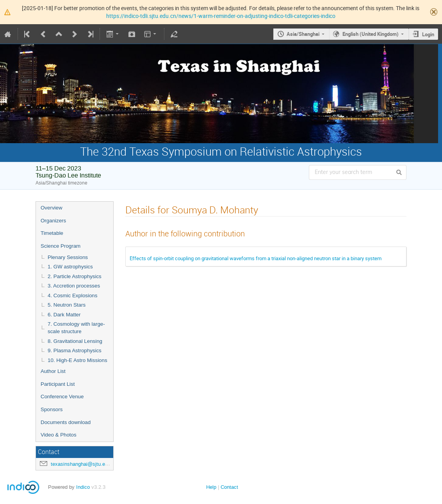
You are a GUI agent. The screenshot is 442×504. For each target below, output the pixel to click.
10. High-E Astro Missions (78, 360)
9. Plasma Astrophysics (75, 350)
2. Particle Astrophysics (75, 276)
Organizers (53, 221)
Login (428, 34)
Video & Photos (59, 435)
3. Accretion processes (74, 286)
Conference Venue (62, 397)
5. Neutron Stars (67, 305)
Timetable (52, 233)
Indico (83, 487)
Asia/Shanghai (303, 34)
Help (211, 487)
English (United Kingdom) (371, 34)
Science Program (61, 246)
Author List (53, 371)
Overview (52, 208)
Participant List (58, 384)
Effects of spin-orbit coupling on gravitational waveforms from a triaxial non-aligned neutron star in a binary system (256, 258)
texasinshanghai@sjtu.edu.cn (84, 464)
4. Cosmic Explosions (72, 295)
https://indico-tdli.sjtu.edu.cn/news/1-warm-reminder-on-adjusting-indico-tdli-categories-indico (221, 16)
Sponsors (52, 409)
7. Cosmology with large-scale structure (76, 328)
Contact (229, 487)
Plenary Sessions (68, 257)
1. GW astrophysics (70, 267)
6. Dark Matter (64, 315)
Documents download (66, 422)
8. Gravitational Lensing (75, 341)
